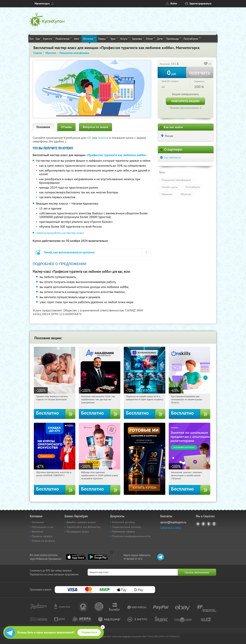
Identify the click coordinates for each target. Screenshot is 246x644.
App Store (76, 557)
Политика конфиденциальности (131, 536)
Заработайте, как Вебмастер (84, 527)
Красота (48, 38)
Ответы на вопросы (43, 541)
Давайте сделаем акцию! (81, 522)
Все (32, 39)
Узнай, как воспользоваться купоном (69, 252)
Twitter (209, 524)
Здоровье (138, 38)
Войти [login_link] (174, 4)
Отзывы (66, 127)
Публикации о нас (43, 527)
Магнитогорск (42, 4)
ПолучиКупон (192, 38)
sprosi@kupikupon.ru (173, 522)
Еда (38, 38)
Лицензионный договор (127, 527)
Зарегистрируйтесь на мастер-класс (60, 233)
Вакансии (37, 532)
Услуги (125, 38)
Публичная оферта (123, 532)
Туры (114, 38)
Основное (43, 127)
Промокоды (174, 38)
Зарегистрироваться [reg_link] (200, 4)
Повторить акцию (185, 101)
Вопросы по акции (96, 127)
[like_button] (206, 64)
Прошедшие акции (78, 532)
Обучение (89, 38)
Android (104, 138)
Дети (161, 38)
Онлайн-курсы (170, 187)
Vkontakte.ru (203, 524)
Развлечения (64, 38)
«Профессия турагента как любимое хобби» (116, 155)
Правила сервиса (42, 536)
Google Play (98, 557)
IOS (89, 138)
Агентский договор (123, 522)
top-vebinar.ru (172, 157)
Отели (150, 38)
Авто (77, 38)
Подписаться (89, 632)
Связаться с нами (171, 527)
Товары (103, 38)
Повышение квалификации (176, 180)
